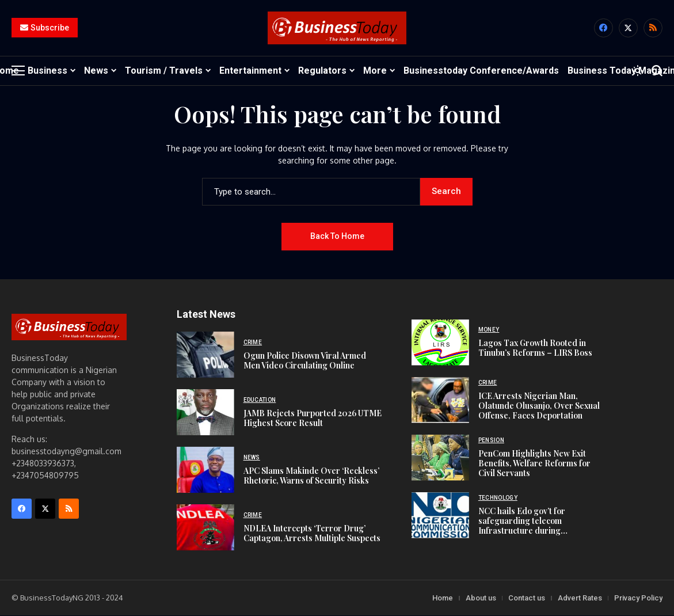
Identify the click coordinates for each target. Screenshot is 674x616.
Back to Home (337, 237)
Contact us (527, 598)
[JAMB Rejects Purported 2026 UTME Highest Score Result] (205, 413)
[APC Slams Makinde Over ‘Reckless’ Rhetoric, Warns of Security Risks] (205, 470)
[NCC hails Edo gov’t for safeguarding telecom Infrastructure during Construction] (440, 516)
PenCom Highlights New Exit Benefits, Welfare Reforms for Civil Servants (534, 464)
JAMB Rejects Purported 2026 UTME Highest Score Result (313, 419)
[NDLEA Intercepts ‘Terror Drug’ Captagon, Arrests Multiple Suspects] (205, 528)
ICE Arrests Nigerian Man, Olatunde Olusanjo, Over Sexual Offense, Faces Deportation (539, 406)
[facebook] (603, 28)
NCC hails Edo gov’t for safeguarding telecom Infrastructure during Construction (522, 526)
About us (481, 598)
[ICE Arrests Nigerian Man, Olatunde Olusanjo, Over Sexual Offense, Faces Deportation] (440, 401)
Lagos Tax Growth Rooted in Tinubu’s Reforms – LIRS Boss (535, 348)
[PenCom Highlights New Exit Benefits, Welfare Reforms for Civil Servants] (440, 458)
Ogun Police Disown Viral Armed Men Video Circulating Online (305, 361)
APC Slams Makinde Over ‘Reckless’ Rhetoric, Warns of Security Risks (311, 476)
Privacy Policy (638, 598)
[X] (628, 28)
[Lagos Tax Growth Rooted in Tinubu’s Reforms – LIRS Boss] (440, 343)
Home (443, 598)
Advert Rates (580, 598)
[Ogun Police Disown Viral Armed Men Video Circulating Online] (205, 355)
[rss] (653, 28)
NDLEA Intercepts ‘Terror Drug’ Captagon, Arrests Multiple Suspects (312, 534)
